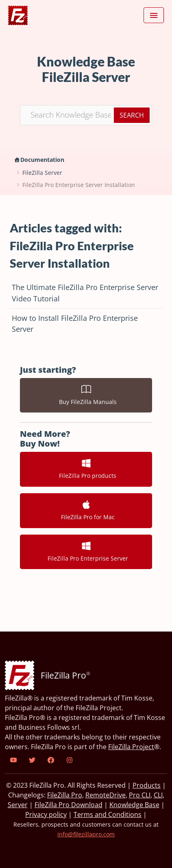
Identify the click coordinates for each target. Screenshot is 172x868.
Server (18, 805)
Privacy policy (46, 814)
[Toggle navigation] (154, 15)
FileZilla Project (131, 747)
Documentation (42, 160)
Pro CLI (140, 795)
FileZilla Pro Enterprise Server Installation (79, 185)
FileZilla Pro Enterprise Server (86, 552)
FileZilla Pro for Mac (86, 510)
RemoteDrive (106, 795)
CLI (158, 795)
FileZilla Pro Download (69, 805)
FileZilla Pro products (86, 469)
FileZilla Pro (65, 795)
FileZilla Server (42, 173)
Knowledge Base (134, 805)
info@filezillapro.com (86, 834)
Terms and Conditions (108, 814)
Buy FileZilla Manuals (86, 395)
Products (147, 785)
